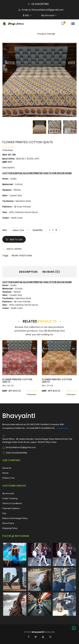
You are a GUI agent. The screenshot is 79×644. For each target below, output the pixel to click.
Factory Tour (9, 478)
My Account (49, 15)
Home (27, 34)
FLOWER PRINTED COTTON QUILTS (17, 381)
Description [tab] (28, 272)
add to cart (14, 239)
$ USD (27, 15)
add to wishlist (12, 249)
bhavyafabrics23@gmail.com (48, 10)
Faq (4, 513)
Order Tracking (10, 498)
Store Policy (8, 523)
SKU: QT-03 (8, 386)
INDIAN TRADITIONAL (22, 256)
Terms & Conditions (12, 503)
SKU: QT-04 (47, 386)
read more (62, 428)
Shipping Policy (10, 528)
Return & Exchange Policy (15, 518)
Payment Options (11, 508)
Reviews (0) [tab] (51, 272)
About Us (7, 468)
